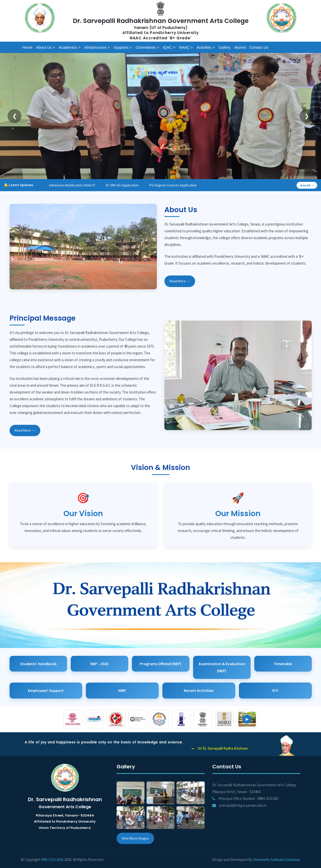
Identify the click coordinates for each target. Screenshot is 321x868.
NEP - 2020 (99, 664)
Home (27, 47)
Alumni (240, 47)
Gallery (225, 47)
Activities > (206, 47)
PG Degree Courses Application (179, 185)
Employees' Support (46, 690)
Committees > (147, 47)
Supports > (123, 47)
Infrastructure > (97, 47)
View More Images (135, 838)
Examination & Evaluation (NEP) (222, 667)
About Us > (46, 47)
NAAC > (186, 47)
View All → (307, 185)
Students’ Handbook (38, 664)
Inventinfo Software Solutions (277, 860)
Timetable (283, 664)
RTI (275, 690)
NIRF (122, 690)
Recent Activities (199, 690)
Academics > (69, 47)
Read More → (180, 281)
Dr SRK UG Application (128, 185)
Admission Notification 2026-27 (78, 185)
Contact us (259, 47)
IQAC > (169, 47)
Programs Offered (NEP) (160, 664)
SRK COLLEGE (52, 860)
